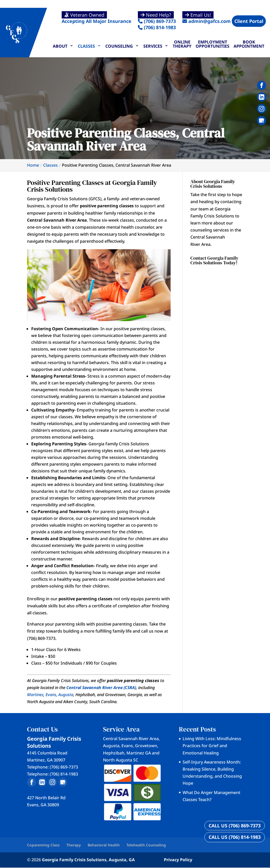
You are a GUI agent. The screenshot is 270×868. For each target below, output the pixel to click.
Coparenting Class (43, 845)
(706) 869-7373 (157, 18)
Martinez (35, 695)
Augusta (66, 695)
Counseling (119, 46)
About (60, 46)
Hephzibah (114, 753)
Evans (51, 695)
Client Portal (249, 21)
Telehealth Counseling (146, 845)
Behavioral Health (104, 845)
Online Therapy (182, 44)
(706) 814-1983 (157, 27)
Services (153, 46)
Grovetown (146, 746)
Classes (86, 46)
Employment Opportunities (213, 44)
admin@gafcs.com (207, 18)
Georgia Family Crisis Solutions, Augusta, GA (88, 860)
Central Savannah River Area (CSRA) (101, 688)
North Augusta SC (121, 760)
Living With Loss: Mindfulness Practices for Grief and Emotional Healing (212, 746)
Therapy (74, 845)
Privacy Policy (178, 860)
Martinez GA (139, 753)
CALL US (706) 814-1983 (235, 837)
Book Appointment (249, 44)
